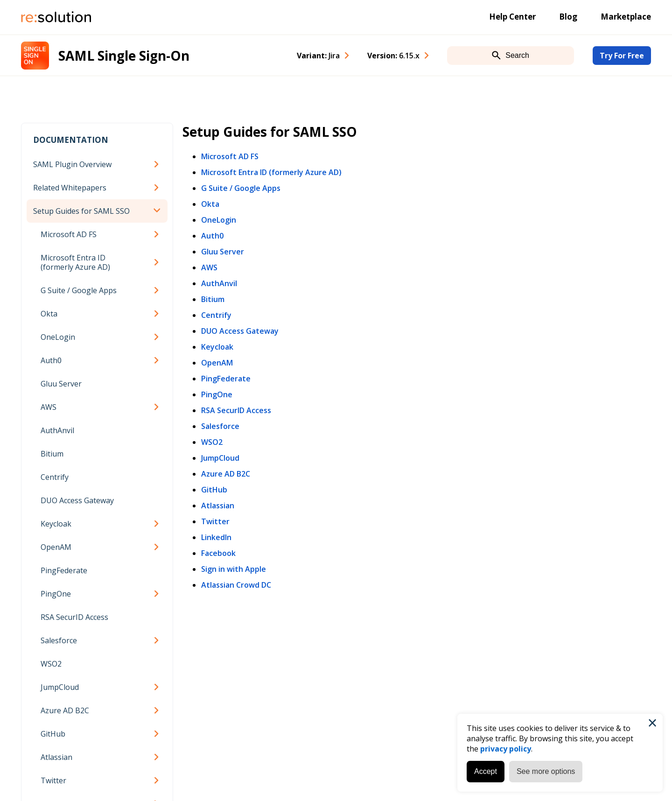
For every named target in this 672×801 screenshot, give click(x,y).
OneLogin (58, 337)
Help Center (512, 17)
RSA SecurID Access (74, 617)
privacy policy (506, 749)
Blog (568, 17)
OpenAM (56, 547)
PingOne (56, 594)
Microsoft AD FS (69, 234)
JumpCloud (60, 687)
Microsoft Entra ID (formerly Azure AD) (75, 262)
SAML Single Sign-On (124, 56)
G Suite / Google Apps (79, 290)
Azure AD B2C (65, 710)
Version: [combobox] (393, 56)
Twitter (53, 780)
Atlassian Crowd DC (236, 585)
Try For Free (622, 56)
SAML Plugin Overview (72, 164)
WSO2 (51, 664)
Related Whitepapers (70, 188)
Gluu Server (61, 384)
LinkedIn (216, 537)
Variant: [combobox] (318, 56)
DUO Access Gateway (77, 500)
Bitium (52, 454)
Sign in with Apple (234, 569)
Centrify (55, 477)
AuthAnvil (57, 430)
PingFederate (64, 570)
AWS (49, 407)
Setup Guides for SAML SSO (81, 211)
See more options (546, 771)
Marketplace (626, 17)
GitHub (53, 734)
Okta (49, 314)
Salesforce (59, 640)
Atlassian (56, 757)
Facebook (218, 553)
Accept (486, 771)
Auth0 (51, 360)
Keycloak (56, 524)
